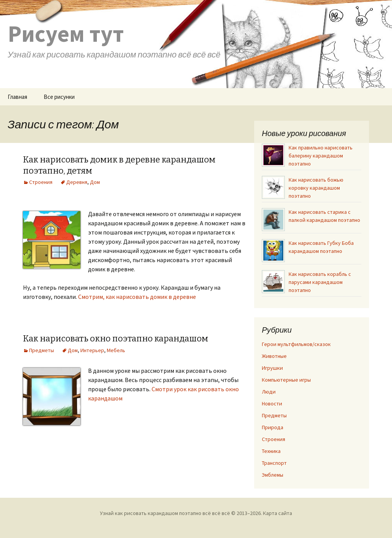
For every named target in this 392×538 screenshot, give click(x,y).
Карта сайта (278, 513)
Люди (269, 392)
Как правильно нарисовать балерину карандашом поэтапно (321, 156)
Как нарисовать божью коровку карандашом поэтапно (316, 188)
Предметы (42, 350)
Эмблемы (273, 475)
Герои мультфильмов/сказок (296, 344)
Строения (41, 182)
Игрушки (272, 368)
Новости (272, 403)
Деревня (77, 182)
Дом (95, 182)
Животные (274, 356)
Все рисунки (59, 97)
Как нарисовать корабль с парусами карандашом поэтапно (320, 282)
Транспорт (274, 463)
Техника (271, 451)
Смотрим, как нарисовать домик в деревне (137, 297)
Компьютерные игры (286, 380)
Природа (273, 427)
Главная (17, 97)
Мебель (116, 350)
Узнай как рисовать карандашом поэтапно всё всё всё (165, 513)
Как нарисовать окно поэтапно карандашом (116, 339)
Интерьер (92, 350)
